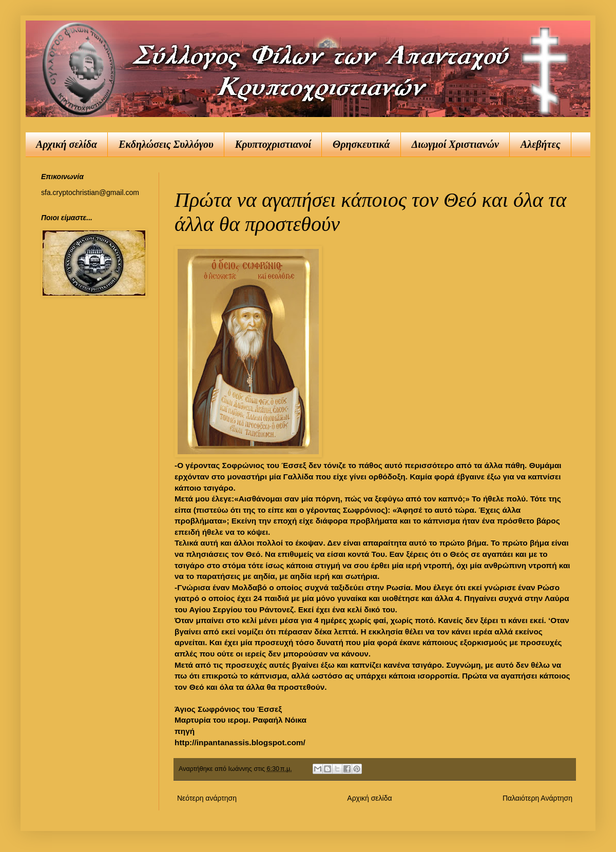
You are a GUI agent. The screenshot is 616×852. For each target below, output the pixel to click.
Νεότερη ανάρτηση (207, 798)
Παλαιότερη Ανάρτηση (537, 798)
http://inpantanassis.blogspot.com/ (240, 742)
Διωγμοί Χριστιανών (455, 144)
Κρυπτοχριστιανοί (273, 144)
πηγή (185, 731)
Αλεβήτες (541, 144)
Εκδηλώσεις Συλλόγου (166, 144)
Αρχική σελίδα (66, 144)
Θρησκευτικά (361, 144)
